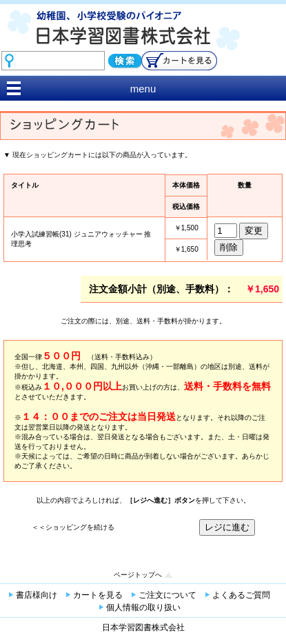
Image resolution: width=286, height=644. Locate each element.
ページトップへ (138, 575)
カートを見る (98, 595)
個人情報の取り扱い (143, 607)
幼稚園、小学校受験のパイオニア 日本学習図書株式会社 (143, 41)
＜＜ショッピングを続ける (73, 527)
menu (143, 89)
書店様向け (37, 595)
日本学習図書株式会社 (143, 627)
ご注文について (167, 595)
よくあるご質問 (241, 595)
